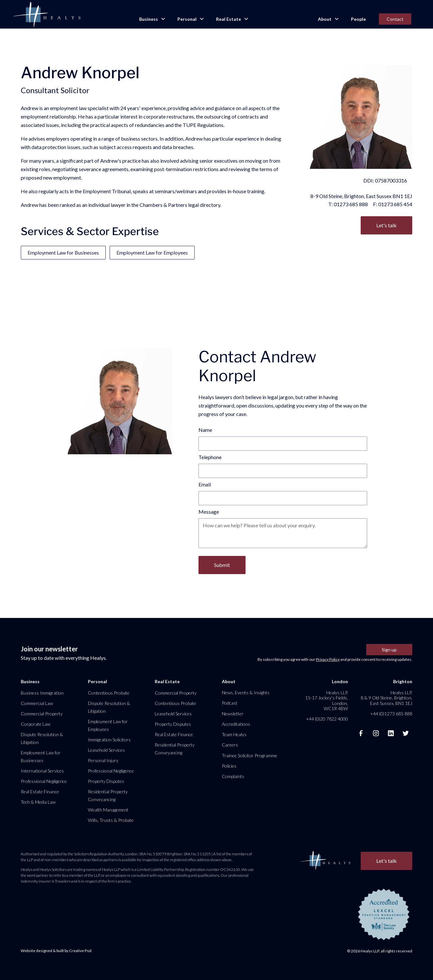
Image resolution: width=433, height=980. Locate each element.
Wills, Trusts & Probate (111, 820)
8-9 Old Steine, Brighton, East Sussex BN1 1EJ (361, 196)
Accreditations (236, 724)
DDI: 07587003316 (385, 180)
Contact (395, 19)
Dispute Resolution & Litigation (42, 738)
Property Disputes (106, 781)
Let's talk (386, 225)
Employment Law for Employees (152, 252)
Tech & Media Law (38, 802)
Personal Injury (103, 760)
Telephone (210, 457)
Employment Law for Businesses (63, 252)
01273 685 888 (351, 204)
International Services (42, 771)
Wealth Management (108, 810)
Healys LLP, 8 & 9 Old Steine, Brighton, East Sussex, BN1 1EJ (386, 698)
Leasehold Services (106, 750)
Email (205, 484)
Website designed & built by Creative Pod (56, 951)
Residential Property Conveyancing (108, 795)
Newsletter (233, 714)
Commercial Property (42, 714)
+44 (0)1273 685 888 (391, 714)
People (358, 19)
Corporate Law (36, 724)
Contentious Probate (109, 693)
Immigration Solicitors (109, 740)
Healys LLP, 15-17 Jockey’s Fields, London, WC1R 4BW (327, 700)
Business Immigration (42, 693)
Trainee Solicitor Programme (250, 755)
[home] (47, 15)
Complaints (233, 776)
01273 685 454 (395, 204)
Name (205, 430)
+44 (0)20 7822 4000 (327, 719)
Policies (229, 766)
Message (209, 512)
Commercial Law (37, 703)
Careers (230, 745)
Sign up (389, 650)
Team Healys (234, 734)
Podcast (230, 703)
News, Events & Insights (246, 692)
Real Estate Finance (40, 792)
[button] (152, 19)
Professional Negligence (44, 781)
